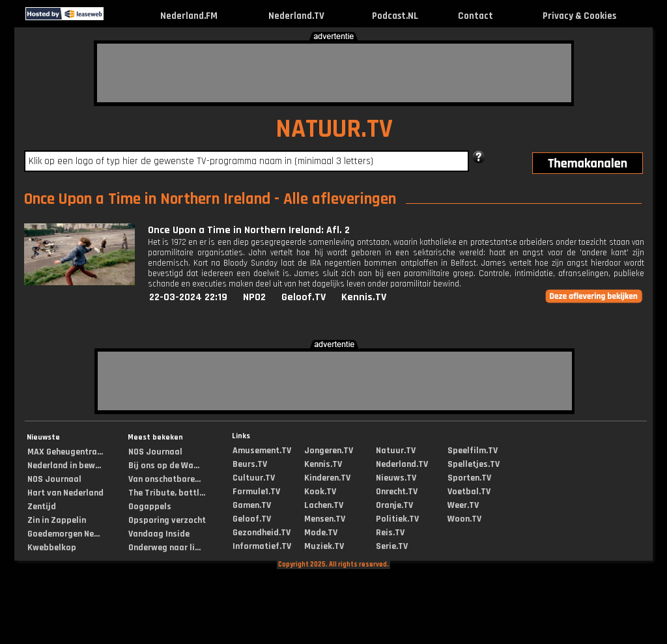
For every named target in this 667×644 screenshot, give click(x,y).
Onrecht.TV (397, 492)
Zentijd (42, 507)
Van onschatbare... (164, 479)
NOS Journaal (54, 479)
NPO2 (254, 297)
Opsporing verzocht (167, 520)
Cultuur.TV (254, 478)
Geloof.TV (304, 297)
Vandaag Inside (159, 534)
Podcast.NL (395, 16)
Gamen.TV (252, 505)
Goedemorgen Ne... (64, 534)
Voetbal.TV (469, 492)
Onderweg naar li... (164, 548)
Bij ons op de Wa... (164, 466)
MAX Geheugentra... (65, 452)
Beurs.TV (250, 464)
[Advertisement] (334, 73)
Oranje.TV (394, 505)
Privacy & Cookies (579, 16)
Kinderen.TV (327, 478)
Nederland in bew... (64, 466)
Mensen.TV (325, 519)
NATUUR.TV (334, 129)
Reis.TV (390, 533)
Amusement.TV (262, 451)
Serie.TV (392, 546)
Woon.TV (464, 519)
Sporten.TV (469, 478)
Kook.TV (320, 492)
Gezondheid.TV (262, 533)
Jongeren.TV (329, 451)
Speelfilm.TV (473, 451)
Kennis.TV (364, 297)
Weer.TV (463, 505)
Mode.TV (321, 533)
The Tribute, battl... (167, 493)
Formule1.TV (256, 492)
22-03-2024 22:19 (188, 297)
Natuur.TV (396, 451)
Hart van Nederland (65, 493)
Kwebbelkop (52, 548)
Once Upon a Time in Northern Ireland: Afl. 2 (249, 230)
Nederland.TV (296, 16)
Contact (475, 16)
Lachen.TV (324, 505)
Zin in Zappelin (57, 520)
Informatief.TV (262, 546)
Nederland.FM (189, 16)
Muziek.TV (324, 546)
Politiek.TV (397, 519)
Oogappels (150, 507)
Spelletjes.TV (474, 464)
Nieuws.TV (396, 478)
